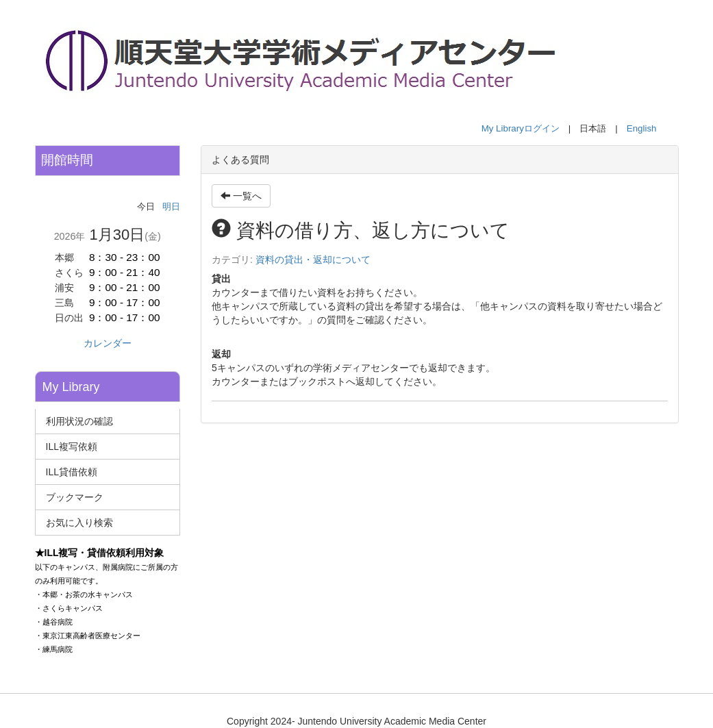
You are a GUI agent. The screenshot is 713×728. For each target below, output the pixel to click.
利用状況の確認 (79, 421)
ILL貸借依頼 (72, 472)
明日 (171, 206)
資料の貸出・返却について (313, 260)
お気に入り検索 (79, 523)
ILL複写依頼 (72, 447)
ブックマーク (75, 497)
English (642, 128)
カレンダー (108, 343)
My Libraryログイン (521, 128)
